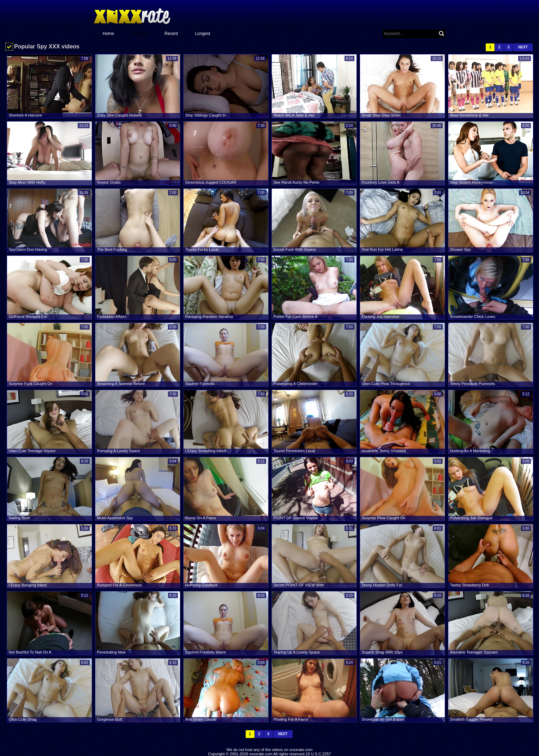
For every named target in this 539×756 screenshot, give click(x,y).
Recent (171, 34)
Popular (140, 34)
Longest (203, 34)
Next (523, 47)
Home (108, 34)
